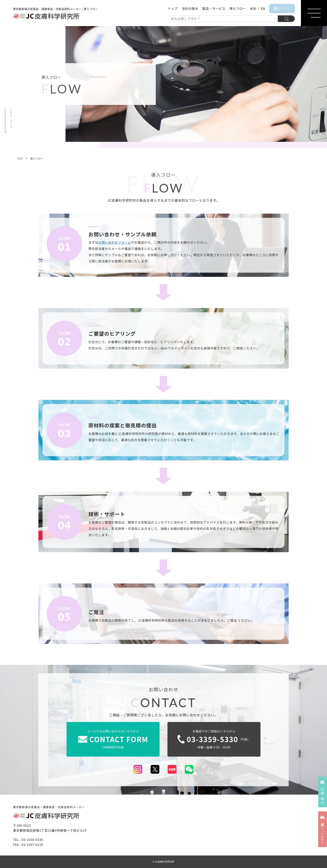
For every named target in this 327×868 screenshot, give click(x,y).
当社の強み (190, 8)
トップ (173, 8)
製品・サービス (214, 8)
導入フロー (238, 8)
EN (263, 9)
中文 (253, 9)
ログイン (282, 8)
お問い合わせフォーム (115, 242)
